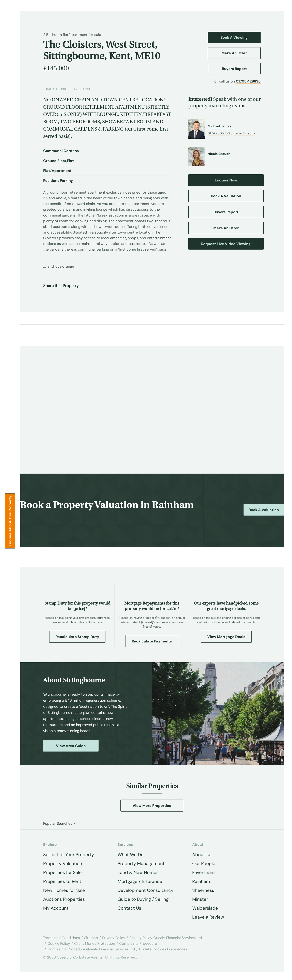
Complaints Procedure (138, 944)
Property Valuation (63, 864)
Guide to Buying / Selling (143, 899)
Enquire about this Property (10, 521)
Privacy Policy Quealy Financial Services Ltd (166, 938)
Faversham (203, 872)
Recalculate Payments (152, 641)
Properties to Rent (62, 881)
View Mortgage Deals (226, 637)
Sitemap (91, 938)
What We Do (131, 855)
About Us (202, 855)
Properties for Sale (62, 872)
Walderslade (205, 908)
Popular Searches (58, 823)
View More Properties (152, 806)
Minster (200, 899)
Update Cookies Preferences (163, 949)
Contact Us (129, 908)
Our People (204, 864)
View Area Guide (71, 746)
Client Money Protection (95, 944)
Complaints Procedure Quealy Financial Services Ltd (91, 949)
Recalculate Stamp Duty (77, 637)
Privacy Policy (114, 938)
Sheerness (203, 890)
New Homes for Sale (64, 890)
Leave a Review (208, 917)
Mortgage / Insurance (140, 881)
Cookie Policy (59, 944)
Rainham (201, 881)
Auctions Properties (64, 899)
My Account (56, 908)
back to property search (67, 89)
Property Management (141, 864)
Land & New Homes (138, 872)
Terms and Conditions (62, 938)
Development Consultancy (145, 890)
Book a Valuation (264, 510)
